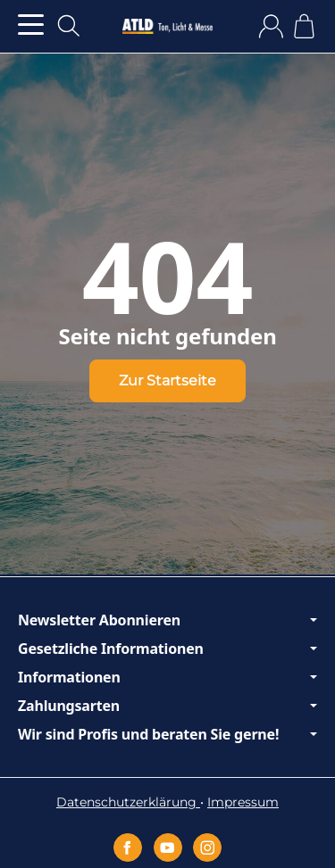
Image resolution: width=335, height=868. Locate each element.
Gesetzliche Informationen (167, 649)
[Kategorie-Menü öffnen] (31, 25)
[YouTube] (168, 847)
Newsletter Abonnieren (167, 620)
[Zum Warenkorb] (304, 26)
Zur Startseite (167, 380)
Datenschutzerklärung (128, 802)
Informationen (167, 677)
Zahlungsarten (167, 706)
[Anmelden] (271, 26)
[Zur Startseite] (167, 27)
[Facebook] (128, 847)
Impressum (243, 802)
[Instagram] (207, 847)
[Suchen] (69, 26)
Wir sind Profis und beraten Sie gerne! (167, 734)
